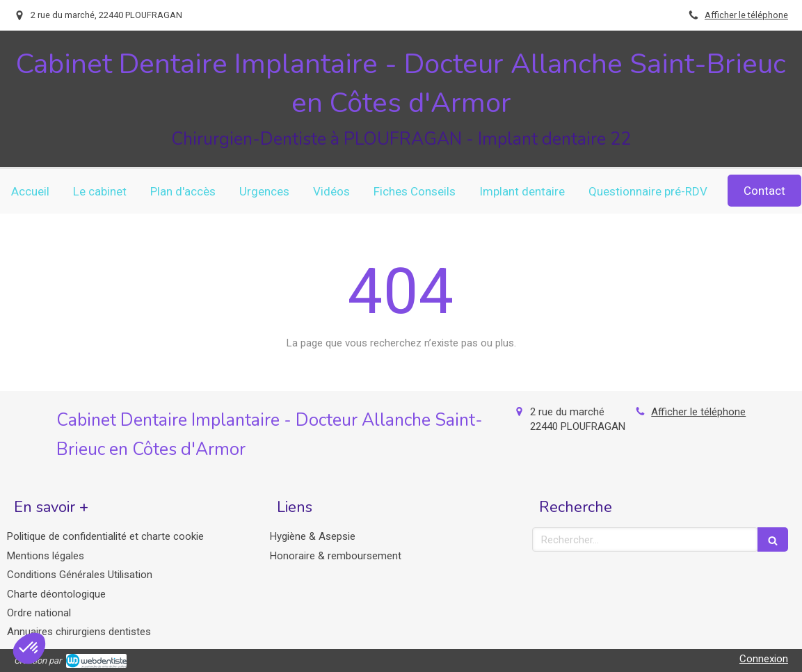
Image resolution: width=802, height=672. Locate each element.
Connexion (764, 659)
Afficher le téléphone (746, 15)
